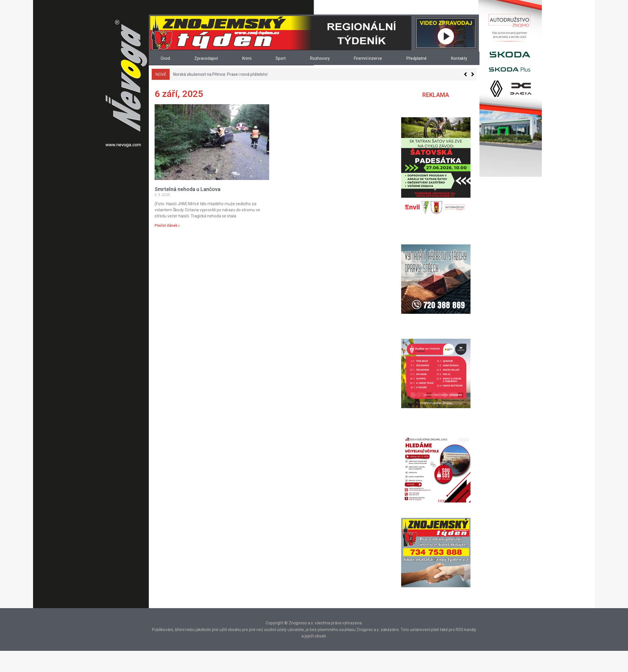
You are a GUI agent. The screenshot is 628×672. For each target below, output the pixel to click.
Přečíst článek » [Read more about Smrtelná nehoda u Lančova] (167, 226)
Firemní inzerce (368, 58)
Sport (281, 58)
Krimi (247, 58)
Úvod (165, 58)
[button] (473, 74)
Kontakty (459, 58)
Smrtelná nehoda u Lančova (188, 189)
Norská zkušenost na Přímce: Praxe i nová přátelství (220, 74)
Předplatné (417, 58)
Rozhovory (320, 58)
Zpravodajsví (206, 58)
